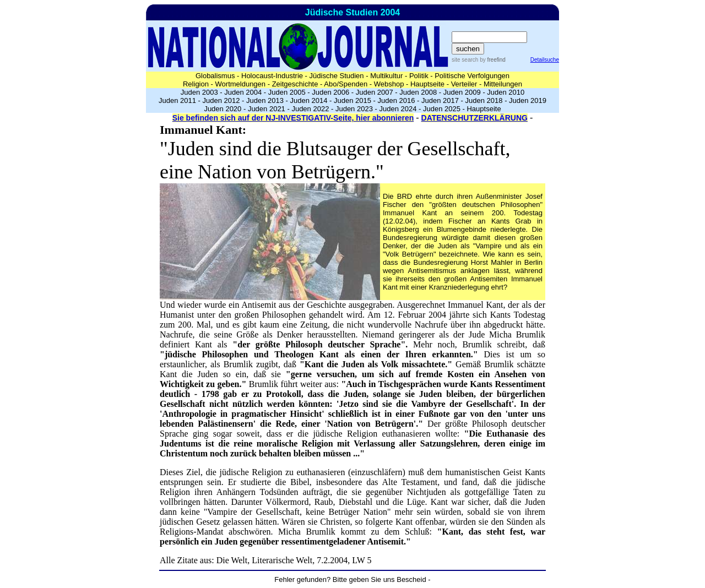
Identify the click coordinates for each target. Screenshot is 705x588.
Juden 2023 (354, 109)
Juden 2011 (177, 100)
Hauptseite (427, 84)
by (492, 60)
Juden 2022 (310, 109)
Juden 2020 (223, 109)
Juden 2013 (265, 100)
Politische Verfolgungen (472, 76)
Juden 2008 (418, 92)
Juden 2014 (309, 100)
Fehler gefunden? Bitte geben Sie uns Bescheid (350, 579)
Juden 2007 (375, 92)
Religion (196, 84)
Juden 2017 (440, 100)
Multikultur (386, 76)
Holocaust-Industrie (272, 76)
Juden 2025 (442, 109)
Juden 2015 (352, 100)
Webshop (389, 84)
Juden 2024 (398, 109)
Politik (419, 76)
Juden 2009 (462, 92)
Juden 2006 (330, 92)
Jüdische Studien (337, 76)
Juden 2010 (506, 92)
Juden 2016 (397, 100)
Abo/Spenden (346, 84)
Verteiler (464, 84)
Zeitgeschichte (295, 84)
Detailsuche (545, 60)
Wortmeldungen (241, 84)
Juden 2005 (287, 92)
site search (465, 60)
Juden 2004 (243, 92)
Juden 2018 (484, 100)
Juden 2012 (221, 100)
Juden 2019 (528, 100)
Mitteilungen (503, 84)
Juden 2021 (267, 109)
